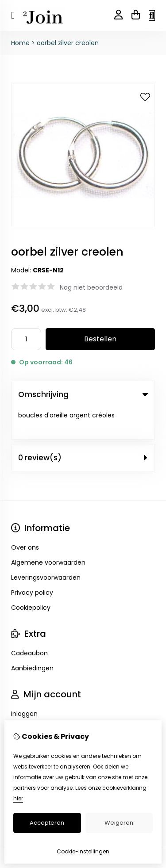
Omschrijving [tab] (83, 394)
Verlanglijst (28, 712)
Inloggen (24, 682)
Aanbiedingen (32, 637)
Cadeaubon (29, 622)
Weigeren (119, 823)
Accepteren (47, 823)
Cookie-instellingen (83, 851)
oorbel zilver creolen (68, 43)
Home (20, 43)
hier (18, 798)
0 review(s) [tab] (83, 426)
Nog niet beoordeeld (91, 287)
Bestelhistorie (32, 697)
